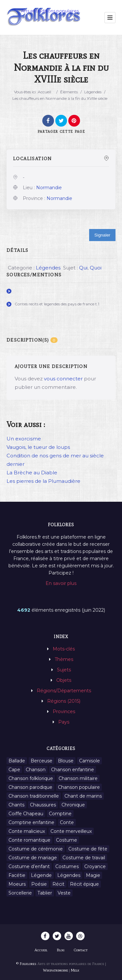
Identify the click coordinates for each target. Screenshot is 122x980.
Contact (81, 950)
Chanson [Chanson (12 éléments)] (36, 770)
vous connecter (63, 379)
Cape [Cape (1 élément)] (14, 770)
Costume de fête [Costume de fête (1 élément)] (88, 849)
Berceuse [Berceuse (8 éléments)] (41, 761)
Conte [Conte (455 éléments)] (67, 822)
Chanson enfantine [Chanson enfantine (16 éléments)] (73, 770)
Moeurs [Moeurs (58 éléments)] (17, 884)
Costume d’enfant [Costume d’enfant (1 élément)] (29, 866)
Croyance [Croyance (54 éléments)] (95, 866)
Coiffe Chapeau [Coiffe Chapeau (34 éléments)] (26, 814)
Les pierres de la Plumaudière (43, 481)
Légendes (93, 92)
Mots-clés (64, 649)
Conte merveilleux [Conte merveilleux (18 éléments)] (71, 831)
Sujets (64, 670)
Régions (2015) (64, 701)
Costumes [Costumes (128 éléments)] (67, 866)
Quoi (96, 268)
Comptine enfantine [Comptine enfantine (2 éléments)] (31, 822)
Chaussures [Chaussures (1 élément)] (43, 805)
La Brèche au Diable (32, 473)
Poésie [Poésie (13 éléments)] (39, 884)
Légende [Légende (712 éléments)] (41, 875)
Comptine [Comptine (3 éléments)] (60, 814)
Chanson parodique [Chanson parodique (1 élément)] (30, 787)
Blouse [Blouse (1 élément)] (66, 761)
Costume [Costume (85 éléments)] (67, 840)
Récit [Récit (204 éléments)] (58, 884)
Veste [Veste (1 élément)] (64, 893)
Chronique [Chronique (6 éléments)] (73, 805)
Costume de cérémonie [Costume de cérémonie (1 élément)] (36, 849)
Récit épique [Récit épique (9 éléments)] (84, 884)
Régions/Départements (64, 691)
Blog (61, 950)
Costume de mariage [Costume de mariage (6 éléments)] (33, 858)
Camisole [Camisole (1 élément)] (89, 761)
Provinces (64, 712)
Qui (83, 268)
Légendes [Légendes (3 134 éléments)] (69, 875)
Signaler (102, 235)
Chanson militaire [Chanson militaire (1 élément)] (78, 778)
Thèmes (64, 659)
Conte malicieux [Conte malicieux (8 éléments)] (27, 831)
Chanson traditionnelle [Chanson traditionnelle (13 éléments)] (34, 796)
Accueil (44, 92)
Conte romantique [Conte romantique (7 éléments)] (29, 840)
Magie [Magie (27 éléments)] (93, 875)
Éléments (69, 92)
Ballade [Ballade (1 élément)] (17, 761)
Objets (64, 680)
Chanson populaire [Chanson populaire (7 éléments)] (79, 787)
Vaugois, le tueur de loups (38, 447)
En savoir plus (61, 583)
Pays (64, 722)
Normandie (49, 188)
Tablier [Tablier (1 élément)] (45, 893)
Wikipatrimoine (55, 970)
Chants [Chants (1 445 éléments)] (16, 805)
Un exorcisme (24, 439)
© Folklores (26, 964)
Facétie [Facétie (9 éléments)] (17, 875)
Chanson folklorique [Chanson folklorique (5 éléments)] (31, 778)
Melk (75, 970)
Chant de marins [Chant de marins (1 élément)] (83, 796)
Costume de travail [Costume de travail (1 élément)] (84, 858)
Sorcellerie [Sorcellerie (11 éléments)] (20, 893)
